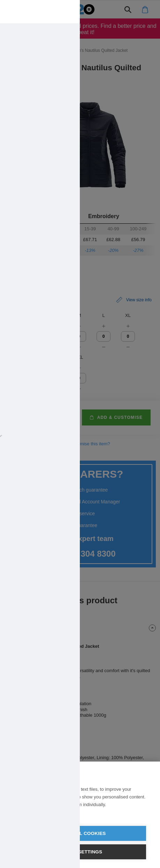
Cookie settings (80, 852)
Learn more (25, 814)
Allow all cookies (80, 833)
